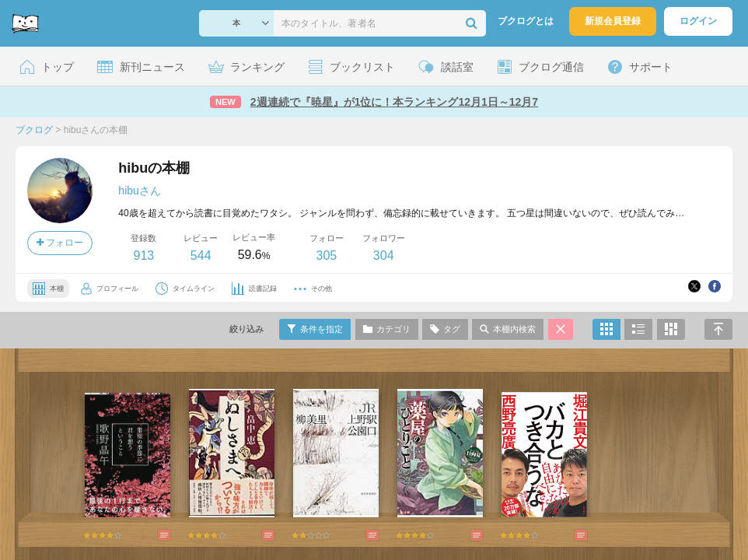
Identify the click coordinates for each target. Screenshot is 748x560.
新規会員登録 (613, 21)
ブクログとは (526, 21)
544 (201, 255)
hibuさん (139, 191)
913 (143, 255)
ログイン (698, 21)
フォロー (60, 243)
